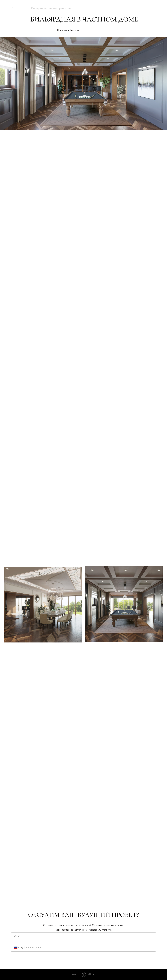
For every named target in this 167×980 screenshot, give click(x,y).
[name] (83, 936)
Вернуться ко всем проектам (51, 8)
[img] (21, 8)
